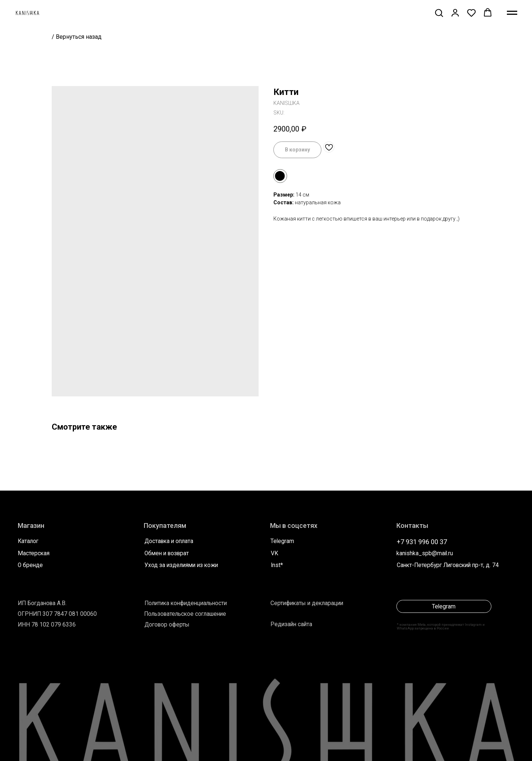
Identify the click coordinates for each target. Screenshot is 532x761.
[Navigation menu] (512, 13)
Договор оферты (167, 625)
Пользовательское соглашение (185, 614)
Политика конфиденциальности (186, 603)
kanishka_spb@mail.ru (425, 553)
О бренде (30, 565)
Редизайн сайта (291, 624)
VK (274, 553)
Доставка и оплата (169, 541)
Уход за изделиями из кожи (181, 565)
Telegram (282, 541)
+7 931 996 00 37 (422, 542)
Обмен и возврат (167, 553)
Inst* (277, 565)
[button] (439, 13)
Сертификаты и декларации (307, 603)
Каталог (28, 541)
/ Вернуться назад (77, 37)
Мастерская (34, 553)
